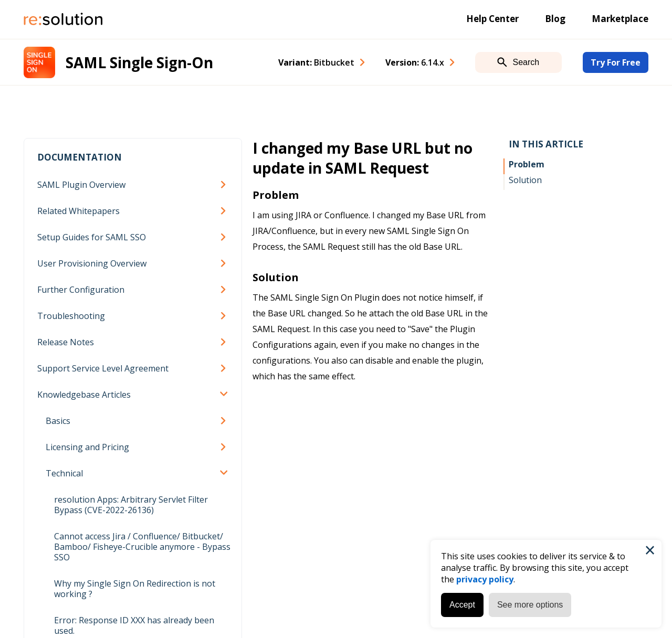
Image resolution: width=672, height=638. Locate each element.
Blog (555, 19)
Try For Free (616, 62)
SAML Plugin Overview (81, 185)
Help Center (492, 19)
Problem (527, 164)
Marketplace (620, 19)
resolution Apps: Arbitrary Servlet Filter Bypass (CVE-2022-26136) (131, 505)
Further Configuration (81, 290)
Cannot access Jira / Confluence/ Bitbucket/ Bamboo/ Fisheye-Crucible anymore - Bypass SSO (142, 547)
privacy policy (485, 579)
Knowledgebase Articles (84, 395)
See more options (530, 605)
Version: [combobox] (415, 62)
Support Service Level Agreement (103, 368)
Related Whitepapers (78, 211)
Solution (525, 180)
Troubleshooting (71, 316)
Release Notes (66, 342)
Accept (462, 605)
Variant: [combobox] (316, 62)
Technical (64, 473)
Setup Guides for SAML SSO (92, 237)
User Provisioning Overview (92, 263)
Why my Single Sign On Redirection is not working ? (135, 589)
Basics (58, 421)
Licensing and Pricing (87, 447)
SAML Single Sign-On (139, 62)
